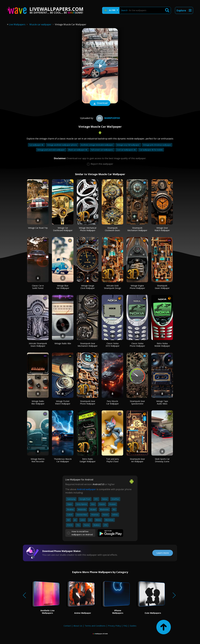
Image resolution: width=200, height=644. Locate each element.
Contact (67, 626)
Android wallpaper (86, 489)
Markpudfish (108, 118)
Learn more (163, 553)
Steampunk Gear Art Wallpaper (137, 460)
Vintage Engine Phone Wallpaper (137, 287)
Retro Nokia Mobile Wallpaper (162, 345)
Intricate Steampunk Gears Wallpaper (38, 345)
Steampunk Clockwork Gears (112, 229)
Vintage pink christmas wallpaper (157, 145)
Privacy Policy (114, 626)
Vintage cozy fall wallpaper (128, 145)
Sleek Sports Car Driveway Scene (162, 460)
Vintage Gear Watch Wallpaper (162, 229)
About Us (78, 626)
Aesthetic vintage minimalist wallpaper (97, 145)
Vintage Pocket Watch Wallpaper (63, 402)
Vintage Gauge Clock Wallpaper (88, 287)
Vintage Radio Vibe (63, 343)
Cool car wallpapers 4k (126, 150)
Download (100, 103)
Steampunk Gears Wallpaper (162, 287)
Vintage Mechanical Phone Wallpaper (88, 229)
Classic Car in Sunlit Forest (38, 287)
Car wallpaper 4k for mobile (151, 150)
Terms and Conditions (95, 626)
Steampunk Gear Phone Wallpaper (88, 402)
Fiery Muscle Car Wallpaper (112, 402)
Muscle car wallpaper (40, 24)
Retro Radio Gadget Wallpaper (88, 460)
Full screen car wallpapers (102, 150)
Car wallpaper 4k (36, 145)
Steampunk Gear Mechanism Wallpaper (88, 345)
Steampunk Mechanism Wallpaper (137, 229)
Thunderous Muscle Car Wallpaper (63, 460)
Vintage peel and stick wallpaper (51, 150)
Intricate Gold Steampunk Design (112, 287)
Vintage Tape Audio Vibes (162, 402)
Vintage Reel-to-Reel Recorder (38, 460)
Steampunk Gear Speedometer (137, 402)
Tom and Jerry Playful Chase (112, 460)
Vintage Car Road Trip (38, 228)
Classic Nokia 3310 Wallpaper (112, 345)
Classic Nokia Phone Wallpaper (137, 345)
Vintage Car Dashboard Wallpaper (63, 229)
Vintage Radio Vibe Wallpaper (38, 402)
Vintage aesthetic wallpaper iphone (62, 145)
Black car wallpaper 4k (78, 150)
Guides (133, 626)
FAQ (125, 626)
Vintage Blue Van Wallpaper (63, 287)
